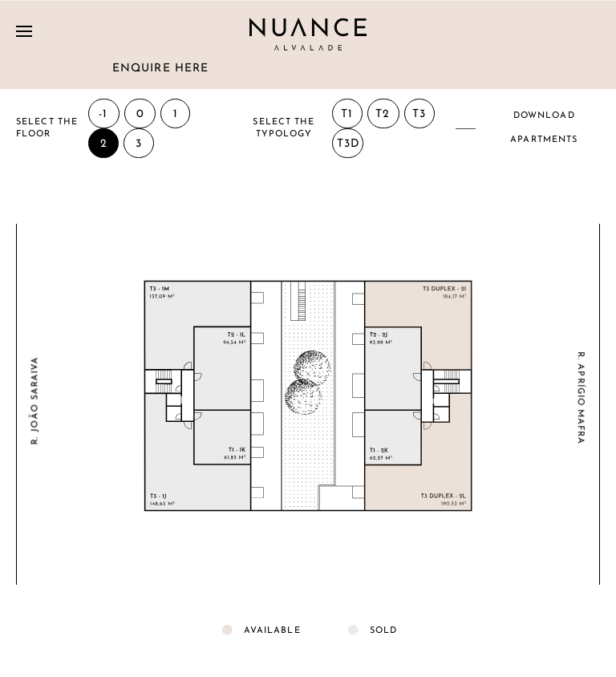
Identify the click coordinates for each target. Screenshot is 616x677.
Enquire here (160, 69)
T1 (347, 114)
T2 (383, 114)
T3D (349, 144)
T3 (419, 114)
